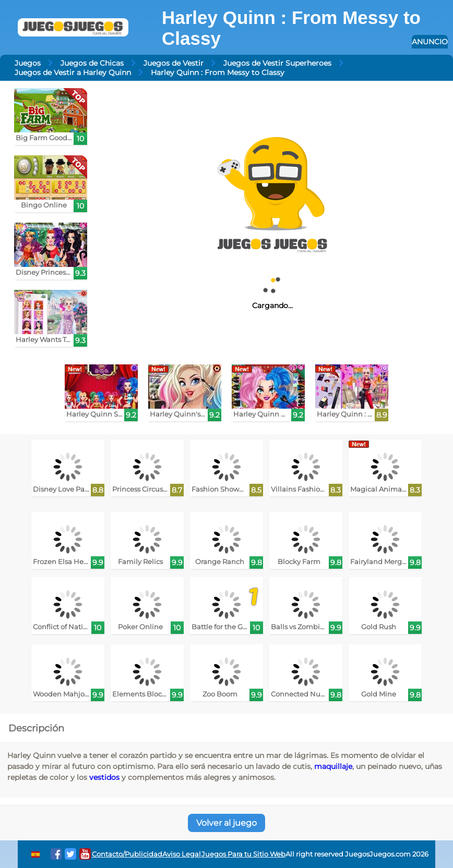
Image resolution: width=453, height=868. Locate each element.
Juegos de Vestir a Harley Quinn (73, 72)
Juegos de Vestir (174, 63)
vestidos (104, 777)
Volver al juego (227, 823)
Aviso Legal (182, 854)
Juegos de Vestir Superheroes (277, 63)
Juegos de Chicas (92, 63)
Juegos (28, 63)
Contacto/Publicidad (127, 854)
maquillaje (333, 766)
